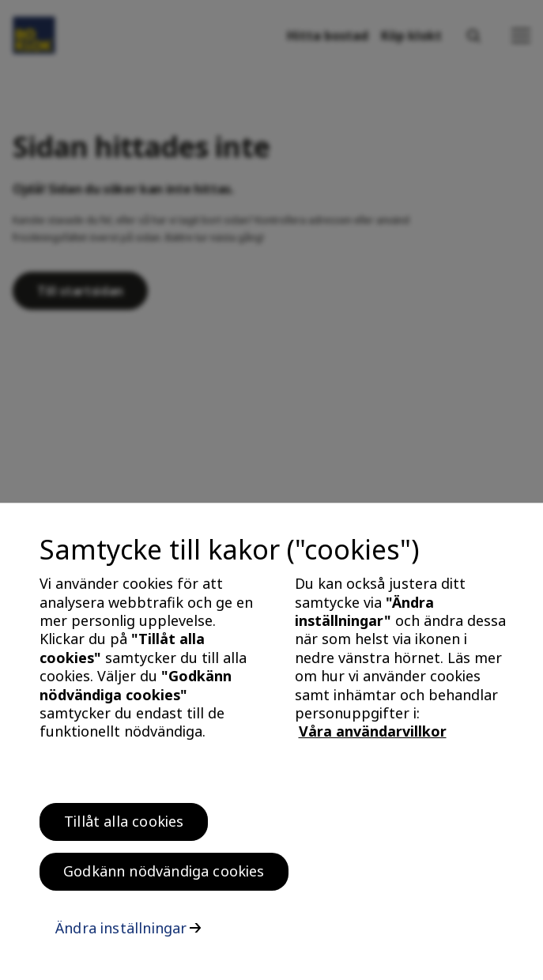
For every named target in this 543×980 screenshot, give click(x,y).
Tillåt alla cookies (124, 826)
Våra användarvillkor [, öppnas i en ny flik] (373, 736)
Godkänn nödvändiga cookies (164, 876)
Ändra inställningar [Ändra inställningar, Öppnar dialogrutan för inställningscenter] (121, 933)
